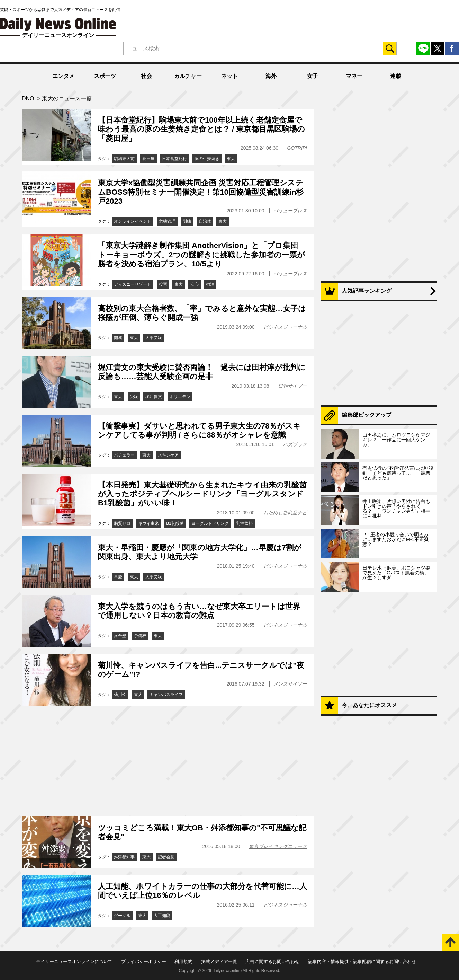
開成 (118, 338)
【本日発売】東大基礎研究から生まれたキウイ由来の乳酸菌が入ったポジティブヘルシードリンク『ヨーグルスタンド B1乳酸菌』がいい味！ (202, 494)
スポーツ (105, 76)
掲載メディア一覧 (219, 961)
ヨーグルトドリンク (210, 523)
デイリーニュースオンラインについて (74, 961)
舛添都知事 (124, 857)
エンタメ (63, 76)
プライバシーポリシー (144, 961)
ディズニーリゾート (133, 284)
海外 (271, 76)
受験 (134, 397)
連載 (396, 76)
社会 (146, 76)
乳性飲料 (244, 523)
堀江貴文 (154, 397)
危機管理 (167, 221)
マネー (354, 76)
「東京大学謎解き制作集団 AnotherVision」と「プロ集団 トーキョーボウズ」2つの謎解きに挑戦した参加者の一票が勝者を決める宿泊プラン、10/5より (201, 255)
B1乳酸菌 (175, 523)
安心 (195, 284)
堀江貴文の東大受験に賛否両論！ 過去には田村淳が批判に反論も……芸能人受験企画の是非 (202, 372)
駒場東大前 (124, 159)
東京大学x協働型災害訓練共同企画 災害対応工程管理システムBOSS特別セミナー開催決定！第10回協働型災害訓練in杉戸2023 (201, 192)
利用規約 (183, 961)
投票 (163, 284)
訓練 (187, 221)
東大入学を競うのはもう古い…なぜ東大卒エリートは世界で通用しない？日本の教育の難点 (199, 611)
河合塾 (120, 636)
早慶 (118, 577)
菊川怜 (120, 695)
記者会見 (166, 857)
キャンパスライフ (166, 695)
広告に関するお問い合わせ (272, 961)
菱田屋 (148, 159)
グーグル (122, 916)
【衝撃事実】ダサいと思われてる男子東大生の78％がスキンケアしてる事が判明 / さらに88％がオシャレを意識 (199, 430)
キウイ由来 (148, 523)
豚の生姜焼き (207, 159)
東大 (231, 159)
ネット (229, 76)
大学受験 (154, 338)
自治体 (205, 221)
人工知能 (162, 916)
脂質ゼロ (122, 523)
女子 (313, 76)
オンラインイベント (133, 221)
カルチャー (188, 76)
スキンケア (168, 455)
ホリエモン (180, 397)
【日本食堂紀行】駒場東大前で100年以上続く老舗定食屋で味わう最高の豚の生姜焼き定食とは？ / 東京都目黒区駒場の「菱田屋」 (201, 129)
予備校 (140, 636)
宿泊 (210, 284)
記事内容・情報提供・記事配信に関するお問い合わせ (362, 961)
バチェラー (124, 455)
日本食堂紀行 (174, 159)
